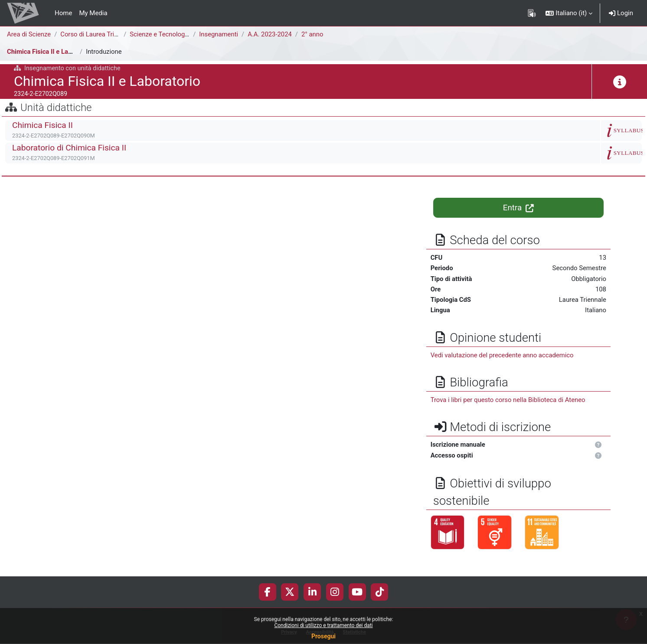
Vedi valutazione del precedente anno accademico (503, 356)
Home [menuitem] (63, 13)
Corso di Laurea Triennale (98, 34)
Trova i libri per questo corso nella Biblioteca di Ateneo (509, 401)
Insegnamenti (220, 34)
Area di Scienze (29, 34)
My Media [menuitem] (93, 13)
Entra (518, 208)
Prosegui (323, 636)
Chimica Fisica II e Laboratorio (51, 52)
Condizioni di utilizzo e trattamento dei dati (323, 625)
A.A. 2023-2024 (271, 34)
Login (621, 13)
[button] (569, 13)
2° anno (314, 34)
